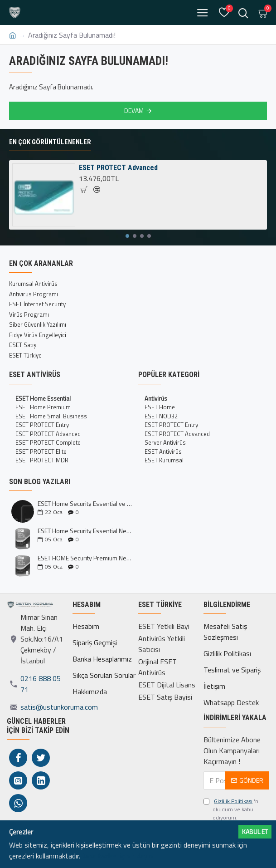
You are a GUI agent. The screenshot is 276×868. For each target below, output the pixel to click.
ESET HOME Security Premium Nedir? (85, 558)
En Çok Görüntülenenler (50, 142)
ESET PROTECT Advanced (118, 168)
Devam (134, 110)
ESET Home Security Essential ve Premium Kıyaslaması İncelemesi (85, 503)
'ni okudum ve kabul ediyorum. (232, 809)
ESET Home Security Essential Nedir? (85, 531)
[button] (127, 236)
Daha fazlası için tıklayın (116, 856)
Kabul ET (255, 831)
